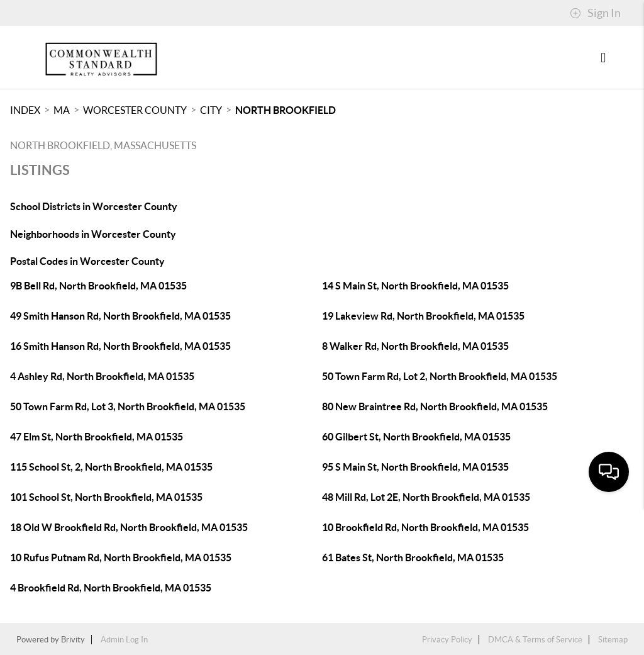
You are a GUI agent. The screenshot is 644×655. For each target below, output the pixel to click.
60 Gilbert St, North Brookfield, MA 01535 (416, 437)
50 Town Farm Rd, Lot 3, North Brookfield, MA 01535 (128, 406)
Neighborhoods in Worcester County (93, 234)
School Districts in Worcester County (94, 206)
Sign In (595, 13)
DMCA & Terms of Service (535, 640)
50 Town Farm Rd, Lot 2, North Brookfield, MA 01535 (440, 376)
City (211, 110)
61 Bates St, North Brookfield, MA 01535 (413, 557)
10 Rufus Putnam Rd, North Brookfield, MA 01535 (121, 557)
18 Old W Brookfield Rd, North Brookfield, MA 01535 (129, 527)
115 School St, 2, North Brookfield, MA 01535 (111, 467)
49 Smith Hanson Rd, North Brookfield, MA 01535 (120, 316)
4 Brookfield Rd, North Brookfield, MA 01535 (111, 588)
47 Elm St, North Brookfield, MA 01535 (97, 437)
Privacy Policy (447, 640)
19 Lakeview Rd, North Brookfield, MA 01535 (423, 316)
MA (62, 110)
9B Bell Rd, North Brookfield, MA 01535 (98, 286)
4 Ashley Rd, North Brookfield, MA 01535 (102, 376)
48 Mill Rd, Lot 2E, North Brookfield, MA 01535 (426, 497)
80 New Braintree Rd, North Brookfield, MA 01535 (435, 406)
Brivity (73, 640)
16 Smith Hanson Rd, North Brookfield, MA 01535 (120, 346)
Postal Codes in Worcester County (87, 261)
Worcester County (135, 110)
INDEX (25, 110)
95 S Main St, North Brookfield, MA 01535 (415, 467)
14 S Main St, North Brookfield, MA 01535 (415, 286)
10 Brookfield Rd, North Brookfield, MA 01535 (425, 527)
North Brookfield (286, 110)
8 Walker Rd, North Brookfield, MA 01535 (415, 346)
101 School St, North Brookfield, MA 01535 (106, 497)
